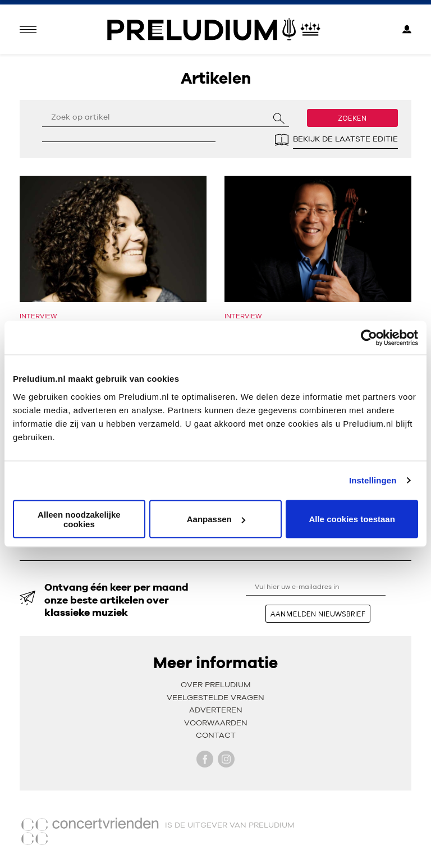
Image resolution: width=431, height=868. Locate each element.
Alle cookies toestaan (352, 519)
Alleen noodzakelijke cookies (79, 519)
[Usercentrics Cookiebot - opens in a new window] (369, 338)
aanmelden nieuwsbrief (318, 614)
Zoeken (352, 118)
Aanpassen (216, 519)
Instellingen (373, 480)
